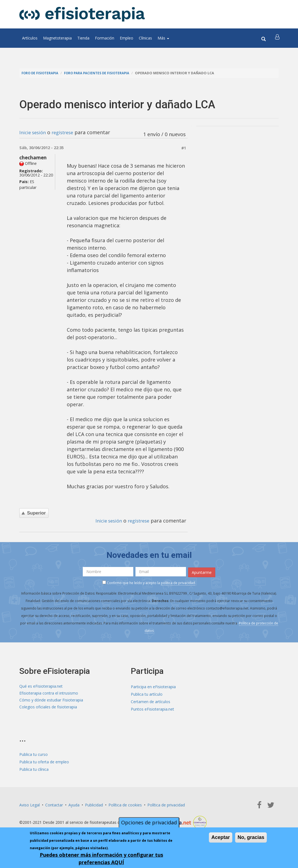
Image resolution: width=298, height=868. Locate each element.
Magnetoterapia (57, 38)
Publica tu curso (34, 754)
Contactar (54, 804)
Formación (105, 38)
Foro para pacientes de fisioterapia (103, 73)
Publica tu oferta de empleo (44, 761)
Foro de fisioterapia (42, 73)
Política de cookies (125, 804)
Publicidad (94, 804)
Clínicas (145, 38)
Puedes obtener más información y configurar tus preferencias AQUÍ (101, 858)
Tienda (83, 38)
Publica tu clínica (34, 768)
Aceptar (221, 837)
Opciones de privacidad (149, 822)
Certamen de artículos (151, 701)
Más (163, 38)
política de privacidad (178, 582)
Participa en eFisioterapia (153, 686)
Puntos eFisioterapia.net (152, 708)
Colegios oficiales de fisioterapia (48, 708)
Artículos (30, 38)
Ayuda (74, 804)
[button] (278, 38)
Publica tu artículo (147, 693)
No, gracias (251, 837)
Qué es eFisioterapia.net (41, 686)
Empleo (127, 38)
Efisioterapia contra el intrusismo (49, 693)
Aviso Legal (30, 804)
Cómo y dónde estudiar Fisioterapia (51, 701)
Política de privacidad (166, 804)
